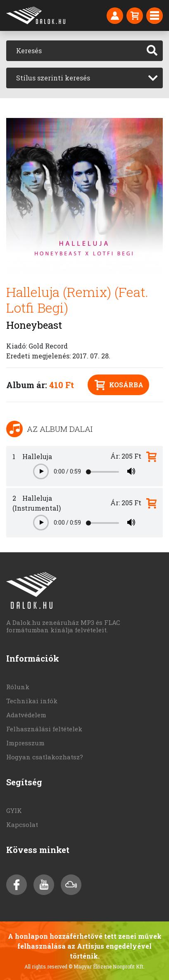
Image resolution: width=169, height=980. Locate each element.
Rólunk (18, 687)
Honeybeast (34, 325)
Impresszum (25, 743)
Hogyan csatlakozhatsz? (45, 757)
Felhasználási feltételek (44, 729)
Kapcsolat (22, 825)
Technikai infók (32, 701)
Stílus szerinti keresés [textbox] (53, 78)
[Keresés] (74, 51)
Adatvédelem (26, 715)
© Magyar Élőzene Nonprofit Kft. (107, 966)
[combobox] (84, 78)
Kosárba (119, 385)
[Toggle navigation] (155, 16)
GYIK (14, 810)
